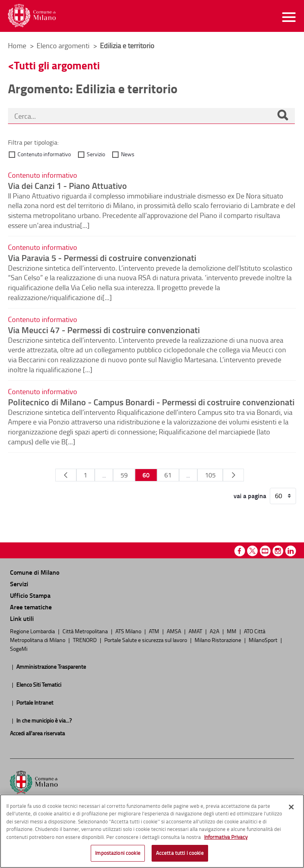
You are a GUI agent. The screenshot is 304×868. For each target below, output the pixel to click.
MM (232, 631)
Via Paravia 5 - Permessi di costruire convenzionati (102, 257)
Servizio (96, 154)
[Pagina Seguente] (233, 475)
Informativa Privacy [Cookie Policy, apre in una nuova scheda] (226, 837)
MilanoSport (264, 640)
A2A (215, 631)
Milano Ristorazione (218, 640)
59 (124, 475)
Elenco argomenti (64, 45)
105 (210, 475)
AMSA (174, 631)
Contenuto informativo (44, 154)
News (128, 154)
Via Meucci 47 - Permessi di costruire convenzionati (104, 330)
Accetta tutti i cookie (180, 853)
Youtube (265, 551)
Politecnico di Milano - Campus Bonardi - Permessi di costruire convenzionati (151, 402)
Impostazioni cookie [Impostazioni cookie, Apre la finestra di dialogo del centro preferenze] (118, 853)
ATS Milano (129, 631)
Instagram (278, 551)
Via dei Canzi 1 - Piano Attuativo (67, 185)
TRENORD (85, 640)
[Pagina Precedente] (66, 475)
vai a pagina (250, 496)
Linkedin (291, 551)
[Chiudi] (291, 807)
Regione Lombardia (33, 631)
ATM (155, 631)
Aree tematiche (31, 607)
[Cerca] (283, 116)
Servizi (19, 584)
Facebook (240, 551)
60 (146, 475)
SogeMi (19, 648)
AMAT (196, 631)
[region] (152, 831)
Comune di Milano (35, 572)
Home (17, 45)
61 (168, 475)
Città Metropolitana (86, 631)
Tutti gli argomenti (57, 65)
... (104, 475)
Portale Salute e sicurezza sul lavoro (146, 640)
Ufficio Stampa (30, 595)
